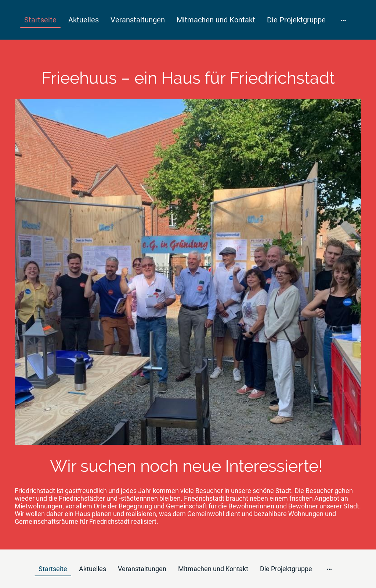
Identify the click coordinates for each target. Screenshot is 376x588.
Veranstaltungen (138, 20)
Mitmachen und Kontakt (216, 20)
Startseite (40, 20)
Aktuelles (84, 20)
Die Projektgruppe (296, 20)
